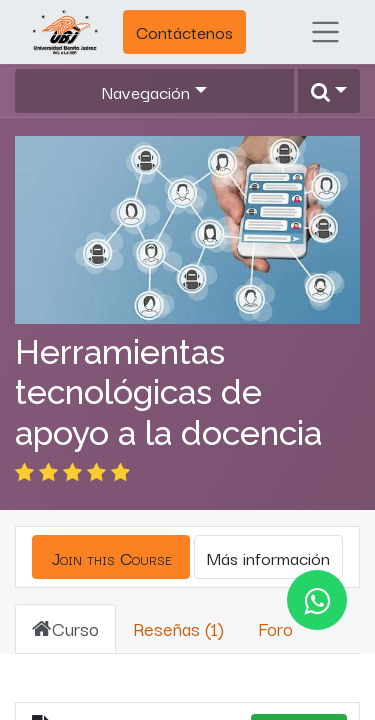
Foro (275, 604)
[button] (329, 91)
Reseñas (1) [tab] (178, 604)
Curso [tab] (65, 604)
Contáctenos (184, 31)
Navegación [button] (146, 91)
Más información (268, 532)
